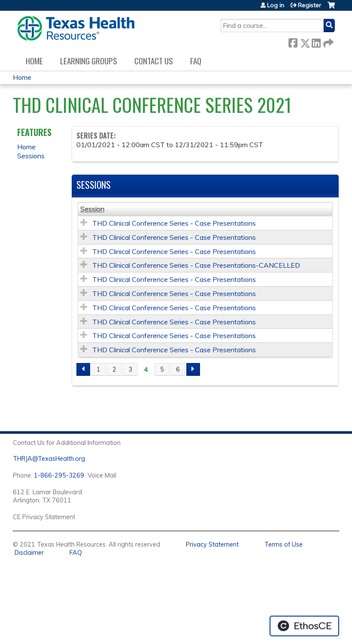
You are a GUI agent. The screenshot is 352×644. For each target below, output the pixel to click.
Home (34, 61)
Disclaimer (29, 553)
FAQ (196, 61)
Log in (276, 5)
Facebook (293, 41)
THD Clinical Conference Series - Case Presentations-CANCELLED (196, 265)
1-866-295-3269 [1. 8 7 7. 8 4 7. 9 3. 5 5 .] (59, 475)
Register (310, 5)
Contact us (154, 61)
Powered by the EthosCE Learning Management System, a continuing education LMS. (304, 626)
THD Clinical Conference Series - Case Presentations (174, 223)
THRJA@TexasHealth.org (49, 459)
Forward (328, 41)
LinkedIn (316, 41)
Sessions (31, 156)
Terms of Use (284, 544)
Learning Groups (89, 61)
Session (92, 209)
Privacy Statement (212, 544)
